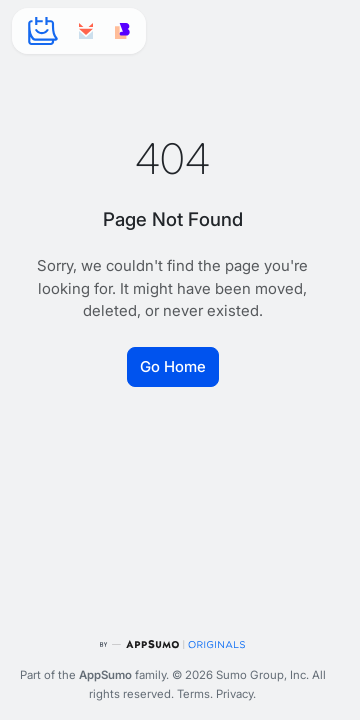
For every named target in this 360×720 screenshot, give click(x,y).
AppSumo (105, 675)
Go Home (173, 366)
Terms (193, 694)
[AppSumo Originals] (172, 644)
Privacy (234, 694)
